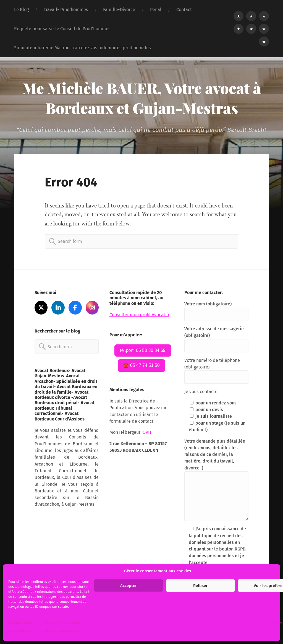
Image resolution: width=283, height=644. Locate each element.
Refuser (200, 586)
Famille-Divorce (119, 10)
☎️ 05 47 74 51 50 (141, 365)
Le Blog (21, 10)
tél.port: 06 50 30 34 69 (143, 350)
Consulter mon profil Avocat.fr (139, 315)
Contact (184, 10)
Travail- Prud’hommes (66, 10)
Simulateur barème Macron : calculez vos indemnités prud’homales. (83, 48)
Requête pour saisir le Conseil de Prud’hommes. (63, 29)
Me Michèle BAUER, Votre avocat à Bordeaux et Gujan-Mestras (142, 98)
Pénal (156, 10)
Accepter (129, 586)
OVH (147, 432)
